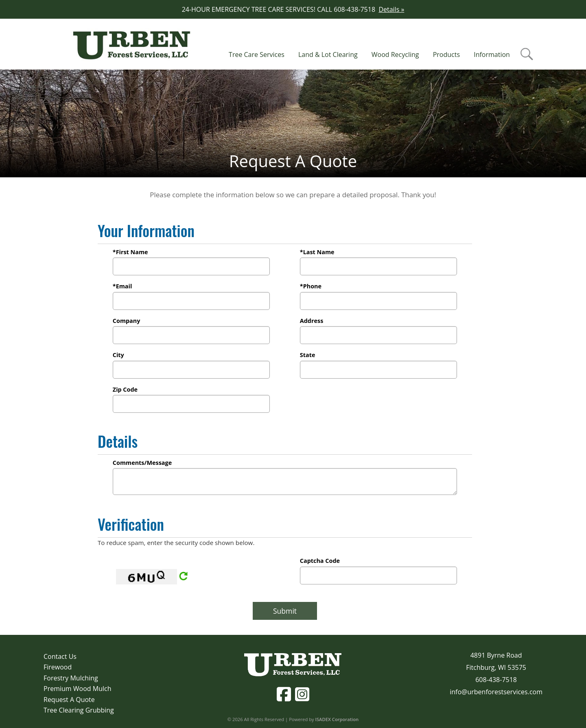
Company (127, 321)
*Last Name (317, 252)
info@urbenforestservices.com (496, 692)
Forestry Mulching (71, 678)
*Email (122, 286)
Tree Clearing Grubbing (79, 710)
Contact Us (60, 656)
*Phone (311, 286)
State (308, 355)
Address (312, 321)
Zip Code (125, 389)
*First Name (130, 252)
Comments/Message (142, 463)
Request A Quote (69, 700)
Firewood (58, 667)
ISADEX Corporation (337, 719)
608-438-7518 (496, 680)
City (118, 355)
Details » (391, 9)
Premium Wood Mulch (77, 689)
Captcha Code (320, 561)
